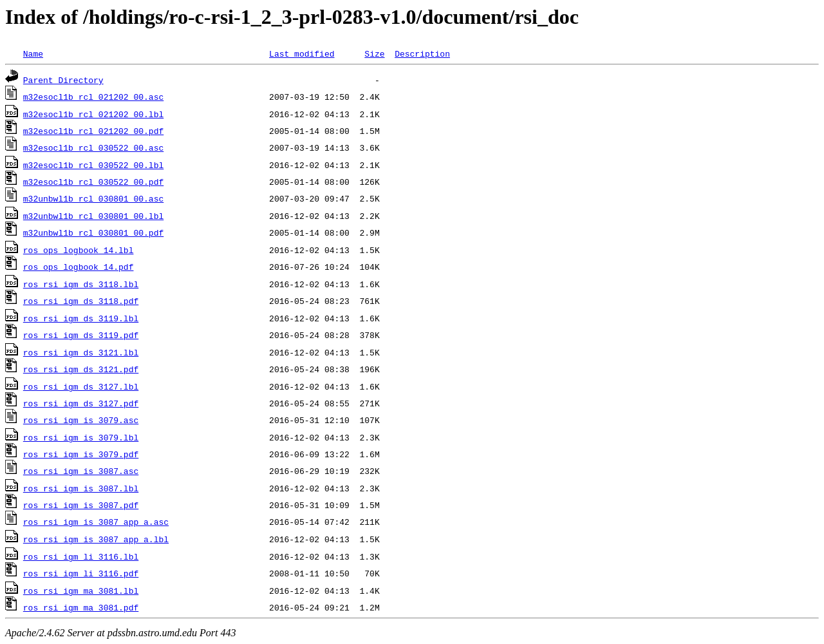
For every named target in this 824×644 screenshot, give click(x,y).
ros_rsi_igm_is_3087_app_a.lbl (96, 539)
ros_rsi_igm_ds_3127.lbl (81, 386)
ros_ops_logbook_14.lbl (79, 250)
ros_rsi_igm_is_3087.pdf (81, 505)
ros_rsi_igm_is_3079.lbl (81, 437)
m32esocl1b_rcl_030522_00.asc (93, 147)
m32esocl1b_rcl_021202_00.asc (93, 97)
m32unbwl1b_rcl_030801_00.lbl (93, 216)
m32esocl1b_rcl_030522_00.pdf (93, 182)
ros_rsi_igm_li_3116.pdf (81, 573)
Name (33, 53)
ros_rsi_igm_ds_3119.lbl (81, 318)
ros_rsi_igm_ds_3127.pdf (81, 403)
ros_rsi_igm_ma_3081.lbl (81, 591)
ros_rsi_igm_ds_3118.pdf (81, 301)
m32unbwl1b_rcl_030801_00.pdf (93, 232)
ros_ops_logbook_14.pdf (79, 267)
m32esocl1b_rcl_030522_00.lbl (93, 165)
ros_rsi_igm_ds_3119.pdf (81, 335)
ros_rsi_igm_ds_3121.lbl (81, 352)
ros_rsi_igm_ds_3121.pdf (81, 369)
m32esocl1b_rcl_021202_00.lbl (93, 114)
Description (422, 53)
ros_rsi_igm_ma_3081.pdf (81, 607)
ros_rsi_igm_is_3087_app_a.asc (96, 522)
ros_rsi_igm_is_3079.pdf (81, 454)
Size (374, 53)
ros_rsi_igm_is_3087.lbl (81, 488)
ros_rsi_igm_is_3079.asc (81, 420)
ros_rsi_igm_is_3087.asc (81, 471)
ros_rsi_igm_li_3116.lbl (81, 556)
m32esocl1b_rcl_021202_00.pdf (93, 131)
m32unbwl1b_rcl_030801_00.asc (93, 198)
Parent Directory (63, 80)
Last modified (302, 53)
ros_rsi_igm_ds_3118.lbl (81, 284)
